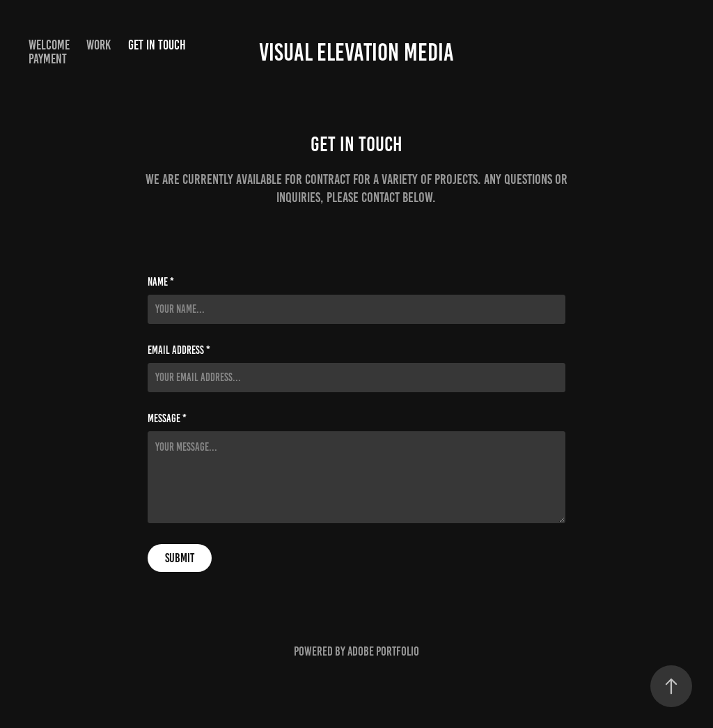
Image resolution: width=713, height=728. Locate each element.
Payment (48, 59)
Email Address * (179, 350)
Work (99, 45)
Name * (161, 282)
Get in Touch (157, 45)
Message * (167, 419)
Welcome (49, 45)
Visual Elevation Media (356, 52)
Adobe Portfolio (383, 651)
